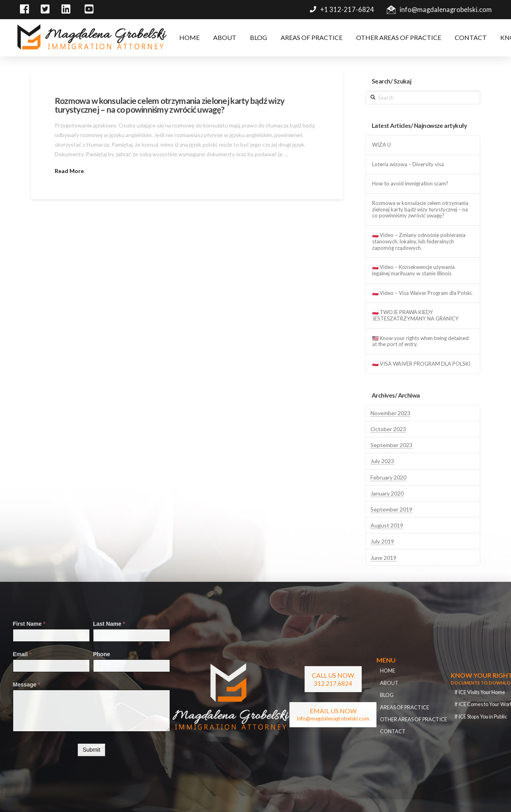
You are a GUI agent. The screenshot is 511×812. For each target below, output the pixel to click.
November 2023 (390, 413)
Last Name (109, 624)
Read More (69, 171)
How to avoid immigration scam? (410, 184)
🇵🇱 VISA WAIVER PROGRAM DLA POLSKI (421, 364)
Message (27, 685)
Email (22, 654)
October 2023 (388, 429)
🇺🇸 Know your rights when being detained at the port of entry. (420, 341)
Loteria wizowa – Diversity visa (408, 164)
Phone (102, 654)
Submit (91, 750)
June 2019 (383, 558)
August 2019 (387, 525)
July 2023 (382, 461)
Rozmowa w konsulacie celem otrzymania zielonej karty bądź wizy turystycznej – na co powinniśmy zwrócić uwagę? (169, 105)
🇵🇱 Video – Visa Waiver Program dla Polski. (422, 293)
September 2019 (391, 509)
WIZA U (381, 145)
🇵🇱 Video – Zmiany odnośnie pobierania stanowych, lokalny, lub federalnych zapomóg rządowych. (419, 242)
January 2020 (387, 493)
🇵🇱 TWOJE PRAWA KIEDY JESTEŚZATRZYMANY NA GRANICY (415, 315)
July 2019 (382, 541)
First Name (29, 624)
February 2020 (388, 477)
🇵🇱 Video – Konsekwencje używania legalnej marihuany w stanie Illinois (413, 270)
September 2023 (391, 445)
